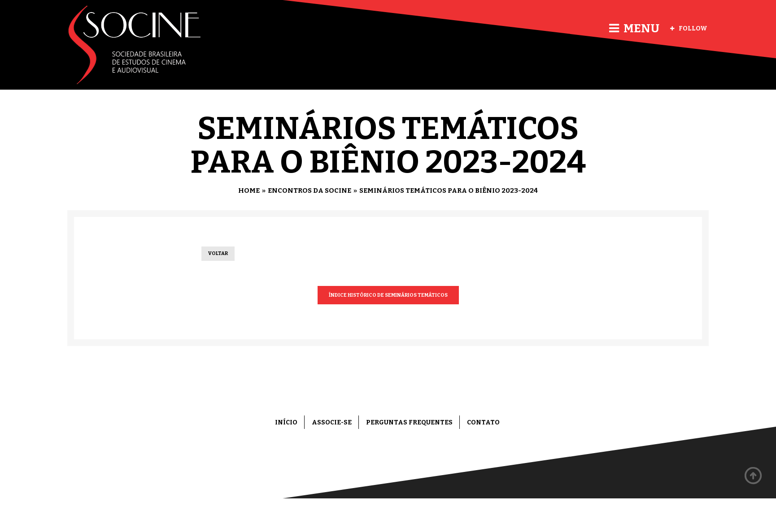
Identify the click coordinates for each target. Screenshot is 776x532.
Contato (483, 422)
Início (286, 422)
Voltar (218, 253)
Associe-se (332, 422)
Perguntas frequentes (409, 422)
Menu (634, 28)
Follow (689, 28)
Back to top (754, 476)
